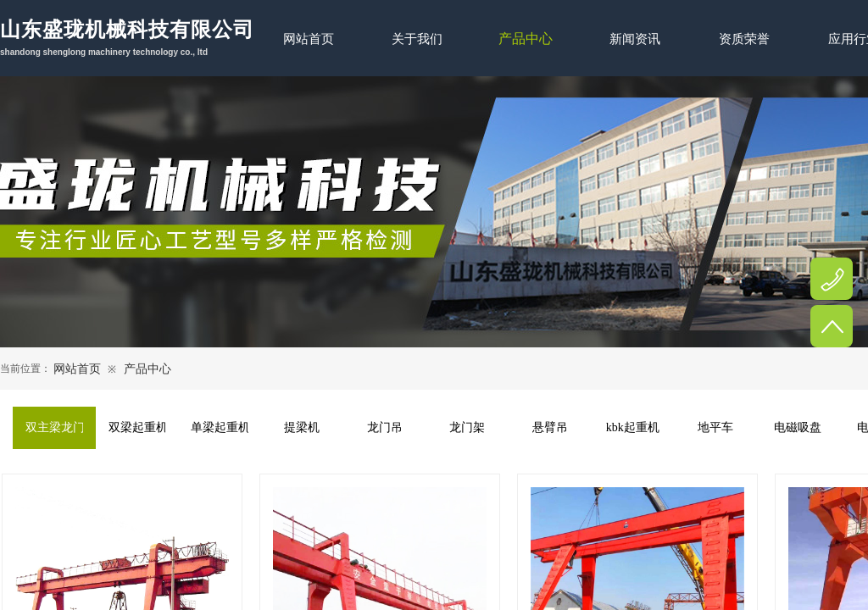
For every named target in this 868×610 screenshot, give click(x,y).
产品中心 (147, 369)
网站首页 (77, 369)
